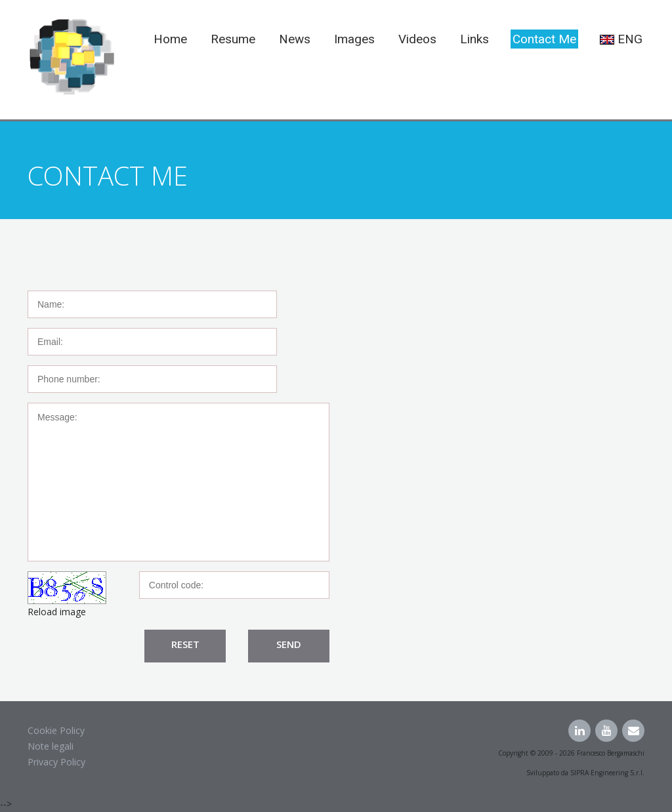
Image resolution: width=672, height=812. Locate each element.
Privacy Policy (56, 762)
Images (354, 39)
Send (289, 644)
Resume (233, 39)
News (295, 39)
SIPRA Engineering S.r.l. (607, 773)
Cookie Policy (56, 730)
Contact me (544, 39)
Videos (417, 39)
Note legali (51, 746)
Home (170, 39)
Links (474, 39)
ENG (621, 39)
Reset (185, 644)
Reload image (57, 612)
